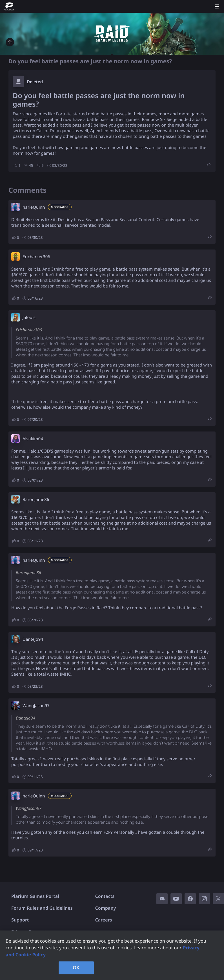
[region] (112, 955)
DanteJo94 (33, 639)
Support (20, 920)
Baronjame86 (36, 500)
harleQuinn (34, 207)
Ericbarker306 (36, 257)
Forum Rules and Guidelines (42, 908)
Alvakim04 (33, 439)
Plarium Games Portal (35, 896)
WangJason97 (36, 706)
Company (106, 908)
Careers (104, 920)
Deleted (35, 82)
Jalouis (29, 318)
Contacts (105, 896)
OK (76, 968)
